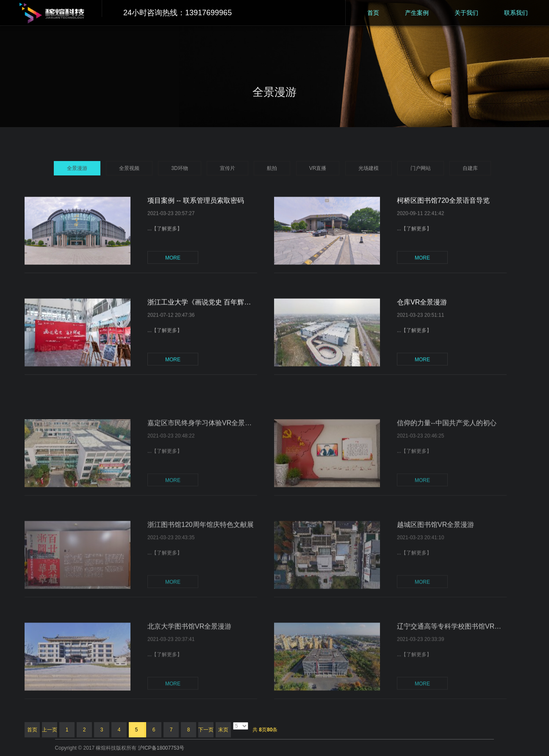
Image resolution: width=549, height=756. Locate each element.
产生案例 (417, 13)
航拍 (272, 168)
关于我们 (466, 13)
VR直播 (318, 168)
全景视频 (129, 168)
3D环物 (179, 168)
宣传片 (227, 168)
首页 (373, 13)
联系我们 (516, 13)
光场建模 (369, 168)
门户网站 (421, 168)
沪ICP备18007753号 (161, 748)
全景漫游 (77, 168)
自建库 (470, 168)
